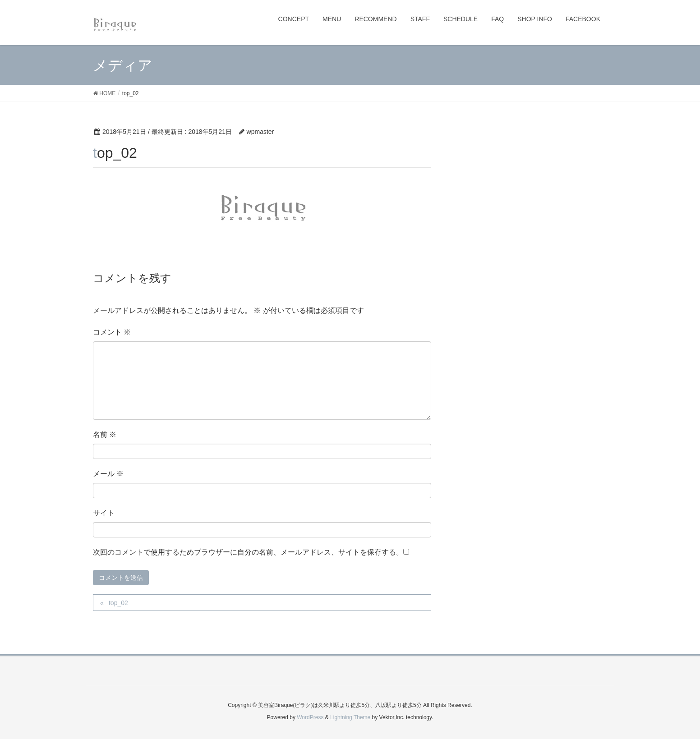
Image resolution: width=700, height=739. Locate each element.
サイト (104, 513)
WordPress (310, 717)
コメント (112, 332)
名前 (105, 434)
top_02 (118, 603)
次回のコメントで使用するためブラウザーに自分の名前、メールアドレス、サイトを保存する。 (248, 552)
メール (108, 474)
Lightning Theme (350, 717)
